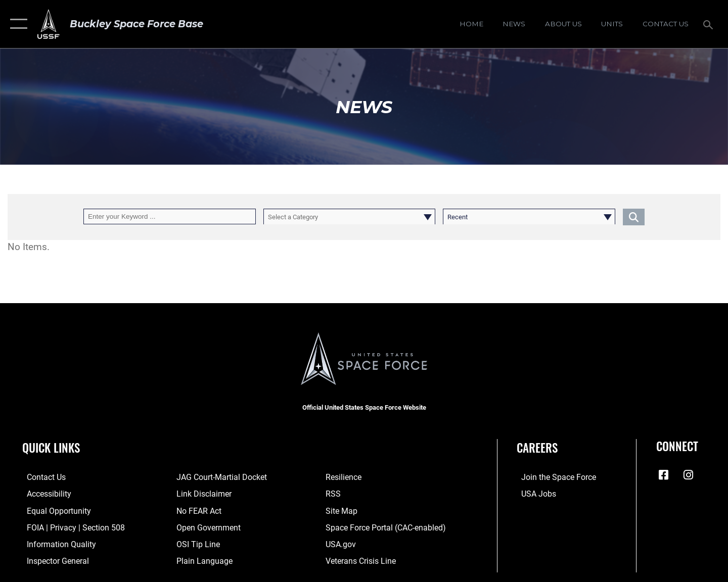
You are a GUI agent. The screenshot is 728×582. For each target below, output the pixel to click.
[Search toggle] (710, 24)
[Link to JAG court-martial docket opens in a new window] (218, 477)
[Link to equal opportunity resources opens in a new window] (52, 510)
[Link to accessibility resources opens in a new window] (44, 494)
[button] (16, 24)
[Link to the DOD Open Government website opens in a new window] (205, 526)
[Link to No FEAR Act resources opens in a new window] (197, 510)
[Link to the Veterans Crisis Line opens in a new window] (361, 560)
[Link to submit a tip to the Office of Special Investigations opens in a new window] (195, 543)
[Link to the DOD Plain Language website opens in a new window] (200, 560)
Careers (537, 448)
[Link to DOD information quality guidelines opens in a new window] (55, 543)
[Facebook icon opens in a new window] (664, 475)
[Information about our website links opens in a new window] (201, 494)
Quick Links (51, 448)
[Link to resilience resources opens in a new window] (345, 477)
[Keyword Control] (170, 216)
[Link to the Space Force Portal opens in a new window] (384, 526)
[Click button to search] (634, 216)
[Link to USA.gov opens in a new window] (342, 543)
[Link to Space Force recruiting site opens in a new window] (552, 477)
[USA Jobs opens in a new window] (533, 494)
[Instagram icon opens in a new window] (689, 475)
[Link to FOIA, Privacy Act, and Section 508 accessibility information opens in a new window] (69, 526)
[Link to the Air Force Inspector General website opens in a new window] (52, 560)
